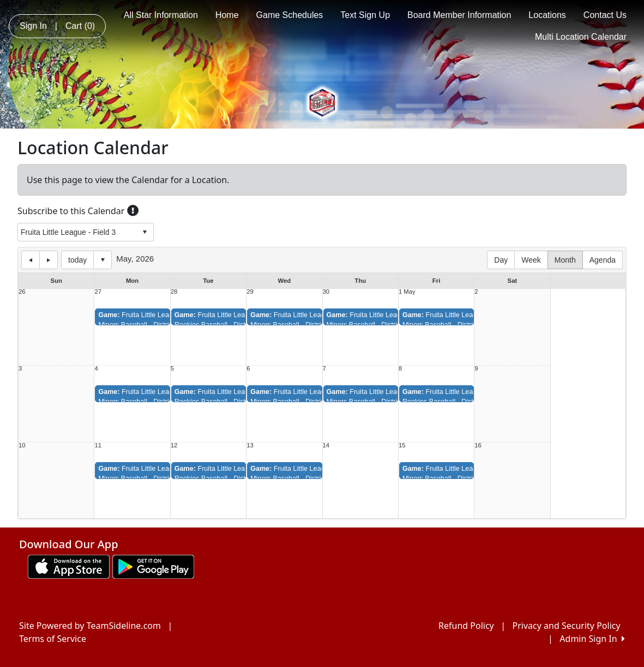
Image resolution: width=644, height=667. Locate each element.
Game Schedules (290, 15)
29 (250, 292)
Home (227, 15)
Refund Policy (466, 626)
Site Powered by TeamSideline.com (90, 626)
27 (98, 292)
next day (49, 260)
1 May (407, 292)
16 (478, 445)
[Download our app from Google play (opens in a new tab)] (153, 566)
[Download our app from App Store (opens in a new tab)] (69, 566)
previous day (31, 260)
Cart (80, 26)
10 (22, 445)
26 (22, 292)
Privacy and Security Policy (567, 626)
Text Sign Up (365, 15)
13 (250, 445)
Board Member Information (459, 15)
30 (326, 292)
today (77, 260)
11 (98, 445)
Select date (103, 260)
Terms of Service (53, 639)
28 (174, 292)
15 (402, 445)
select (145, 232)
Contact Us (605, 15)
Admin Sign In (592, 639)
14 (326, 445)
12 (174, 445)
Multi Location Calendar (581, 37)
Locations (547, 15)
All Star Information (161, 15)
